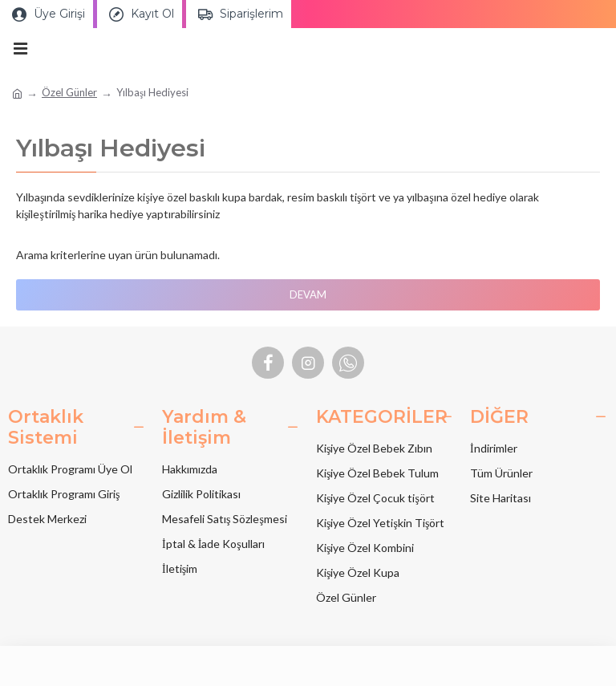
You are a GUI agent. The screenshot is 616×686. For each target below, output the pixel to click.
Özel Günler (69, 92)
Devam (308, 294)
